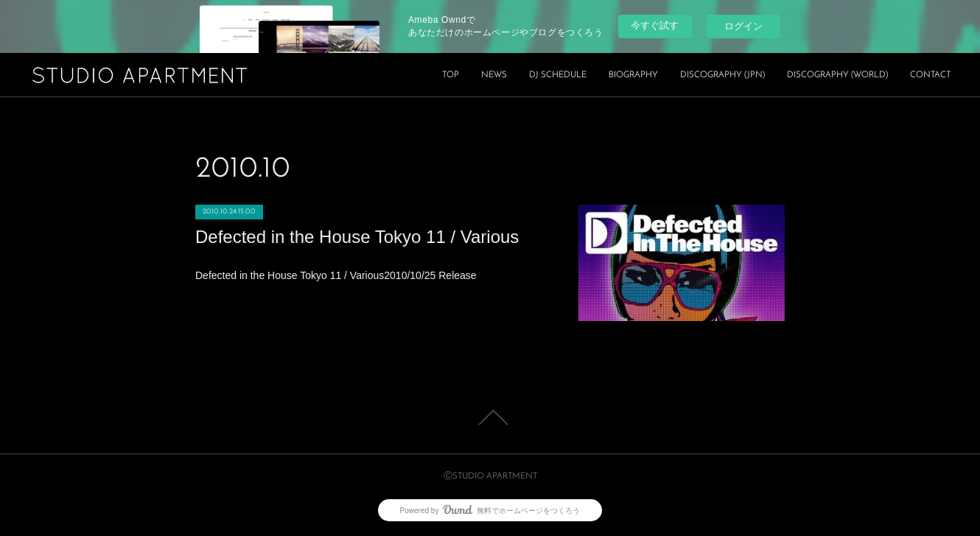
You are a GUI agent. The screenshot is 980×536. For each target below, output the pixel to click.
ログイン (743, 26)
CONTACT (930, 75)
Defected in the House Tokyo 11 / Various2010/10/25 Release (336, 275)
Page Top (490, 417)
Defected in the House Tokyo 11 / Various (357, 237)
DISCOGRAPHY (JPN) (722, 75)
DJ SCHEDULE (558, 75)
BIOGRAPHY (633, 75)
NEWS (494, 75)
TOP (451, 75)
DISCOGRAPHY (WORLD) (837, 75)
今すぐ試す (655, 25)
